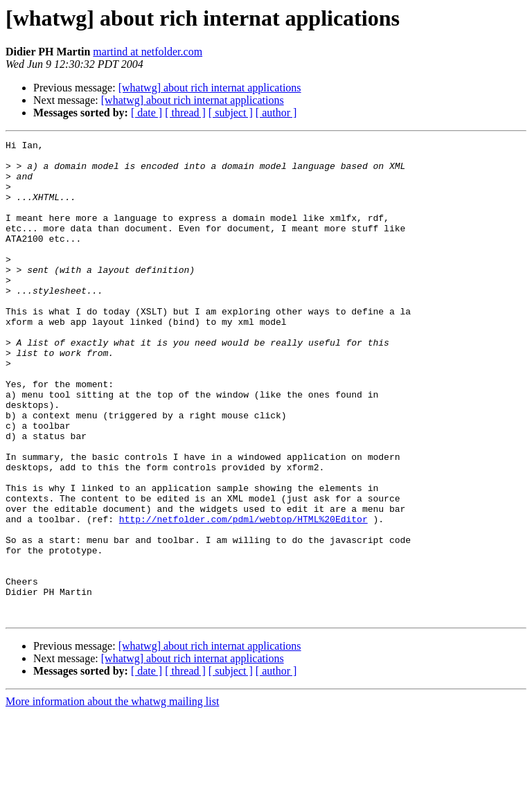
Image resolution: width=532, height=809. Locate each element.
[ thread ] (185, 113)
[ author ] (276, 113)
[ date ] (147, 113)
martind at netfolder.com (148, 52)
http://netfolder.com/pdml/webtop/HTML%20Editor (243, 596)
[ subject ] (231, 113)
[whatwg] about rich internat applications (210, 88)
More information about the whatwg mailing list (112, 797)
